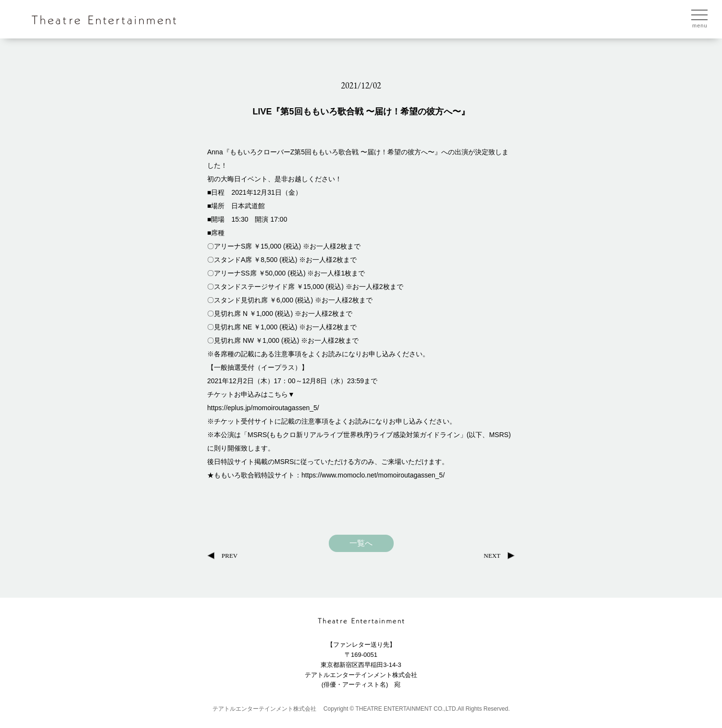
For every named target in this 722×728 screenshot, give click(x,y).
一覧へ (361, 543)
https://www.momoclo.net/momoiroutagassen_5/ (373, 475)
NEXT (492, 556)
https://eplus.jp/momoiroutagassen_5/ (263, 408)
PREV (230, 556)
